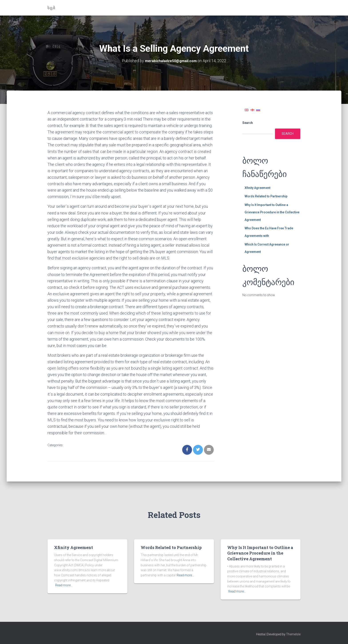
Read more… (64, 585)
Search (248, 123)
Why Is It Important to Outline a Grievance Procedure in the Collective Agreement (272, 212)
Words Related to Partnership (266, 196)
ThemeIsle (293, 634)
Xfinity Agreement (257, 188)
